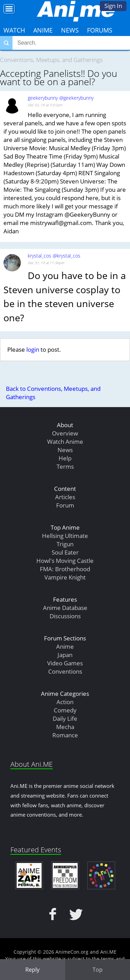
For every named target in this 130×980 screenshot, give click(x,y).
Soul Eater (65, 552)
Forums (100, 30)
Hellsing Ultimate (65, 536)
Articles (65, 497)
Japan (65, 655)
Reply (32, 970)
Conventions (65, 671)
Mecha (65, 727)
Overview (65, 433)
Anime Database (65, 608)
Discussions (65, 616)
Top (98, 970)
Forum (65, 505)
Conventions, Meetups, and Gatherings (51, 60)
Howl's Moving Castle (65, 561)
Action (65, 702)
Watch (14, 30)
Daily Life (65, 718)
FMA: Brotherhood (65, 569)
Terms (65, 466)
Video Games (65, 663)
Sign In (113, 6)
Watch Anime (65, 442)
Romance (65, 735)
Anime (43, 30)
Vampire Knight (65, 577)
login (33, 349)
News (70, 30)
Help (65, 458)
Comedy (65, 710)
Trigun (65, 544)
